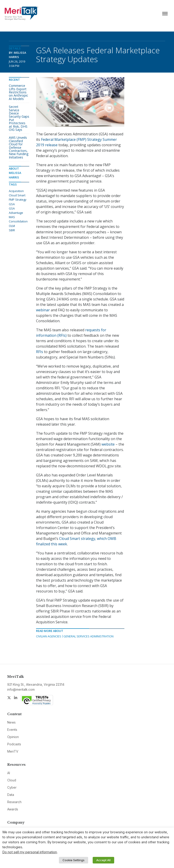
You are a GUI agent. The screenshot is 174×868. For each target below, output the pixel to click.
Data (11, 795)
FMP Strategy (18, 200)
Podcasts (14, 744)
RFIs (40, 352)
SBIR (12, 230)
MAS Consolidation (18, 219)
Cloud (12, 780)
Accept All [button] (103, 860)
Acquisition (16, 191)
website (108, 444)
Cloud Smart (17, 195)
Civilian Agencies (49, 636)
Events (12, 730)
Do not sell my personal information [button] (30, 852)
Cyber (12, 787)
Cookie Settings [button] (74, 860)
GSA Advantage (16, 211)
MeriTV (13, 751)
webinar (43, 310)
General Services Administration (88, 636)
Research (14, 802)
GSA (12, 204)
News (11, 722)
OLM (12, 226)
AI (9, 773)
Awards (13, 809)
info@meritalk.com (21, 689)
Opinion (13, 737)
